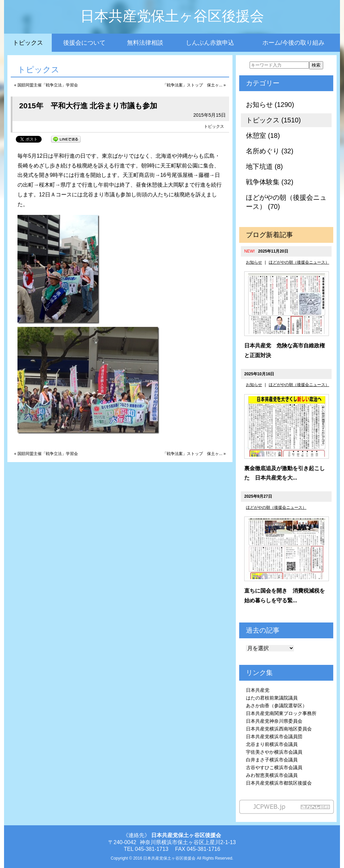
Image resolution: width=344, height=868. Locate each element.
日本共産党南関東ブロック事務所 (281, 713)
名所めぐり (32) (270, 151)
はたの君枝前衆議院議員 (272, 698)
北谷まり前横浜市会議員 (272, 744)
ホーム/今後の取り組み (293, 43)
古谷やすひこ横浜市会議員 (274, 767)
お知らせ (254, 262)
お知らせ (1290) (270, 105)
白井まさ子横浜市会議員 (272, 760)
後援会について (84, 43)
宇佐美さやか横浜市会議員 (274, 752)
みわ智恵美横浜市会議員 (272, 775)
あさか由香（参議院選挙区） (276, 706)
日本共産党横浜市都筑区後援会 (279, 783)
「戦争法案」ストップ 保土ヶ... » (194, 85)
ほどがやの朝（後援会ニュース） (299, 262)
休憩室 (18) (263, 136)
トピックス (28, 43)
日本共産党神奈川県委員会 (274, 721)
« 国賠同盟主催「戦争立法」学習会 (46, 85)
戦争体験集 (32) (270, 182)
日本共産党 (258, 690)
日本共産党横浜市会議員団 (274, 737)
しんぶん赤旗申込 (210, 43)
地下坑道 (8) (264, 166)
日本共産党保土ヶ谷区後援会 (172, 16)
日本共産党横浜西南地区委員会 (279, 729)
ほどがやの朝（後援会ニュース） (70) (286, 202)
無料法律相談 (145, 43)
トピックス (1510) (273, 120)
